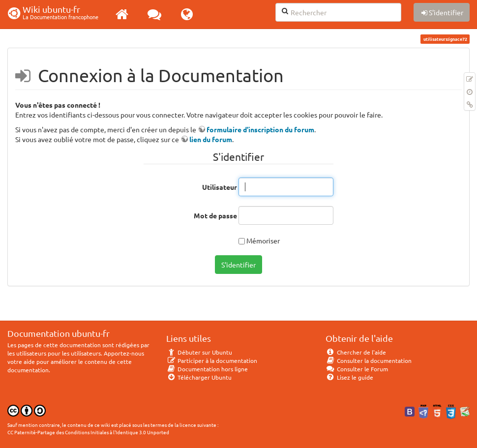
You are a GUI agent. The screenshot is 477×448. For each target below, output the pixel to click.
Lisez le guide (349, 377)
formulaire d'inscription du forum (260, 129)
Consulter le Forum (357, 369)
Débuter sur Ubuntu (199, 352)
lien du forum (211, 139)
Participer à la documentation (212, 360)
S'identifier (238, 265)
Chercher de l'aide (356, 352)
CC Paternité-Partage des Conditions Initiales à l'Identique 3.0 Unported (88, 432)
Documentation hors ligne (207, 369)
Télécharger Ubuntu (199, 377)
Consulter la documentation (369, 360)
